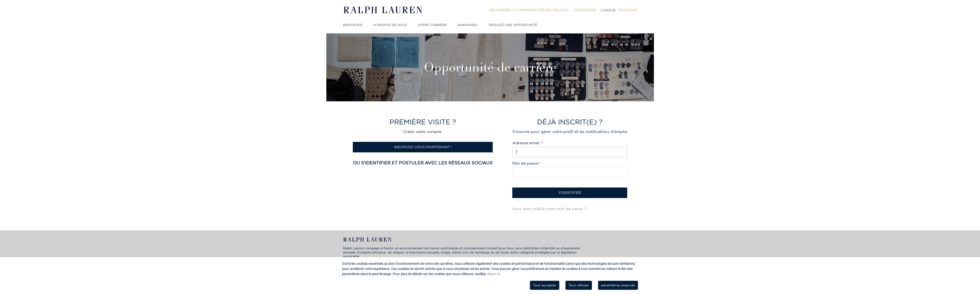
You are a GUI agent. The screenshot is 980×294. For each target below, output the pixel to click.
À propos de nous (390, 25)
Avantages (467, 25)
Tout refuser (579, 285)
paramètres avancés (618, 285)
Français (628, 10)
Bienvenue (353, 25)
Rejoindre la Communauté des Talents (529, 10)
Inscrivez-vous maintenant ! (423, 147)
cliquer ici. (494, 274)
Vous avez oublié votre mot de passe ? (549, 209)
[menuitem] (529, 10)
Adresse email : (528, 143)
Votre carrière (432, 25)
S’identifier (585, 10)
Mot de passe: (527, 163)
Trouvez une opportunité (513, 25)
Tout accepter (545, 285)
